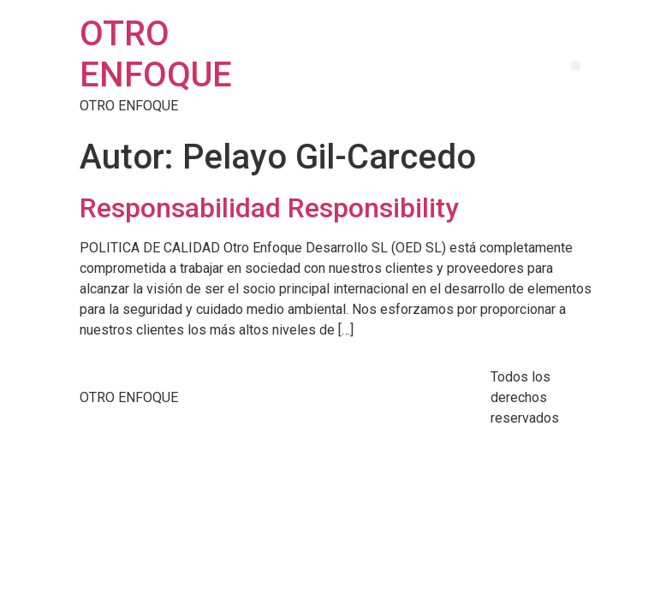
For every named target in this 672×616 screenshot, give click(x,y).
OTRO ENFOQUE (156, 54)
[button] (576, 65)
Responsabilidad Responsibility (269, 208)
